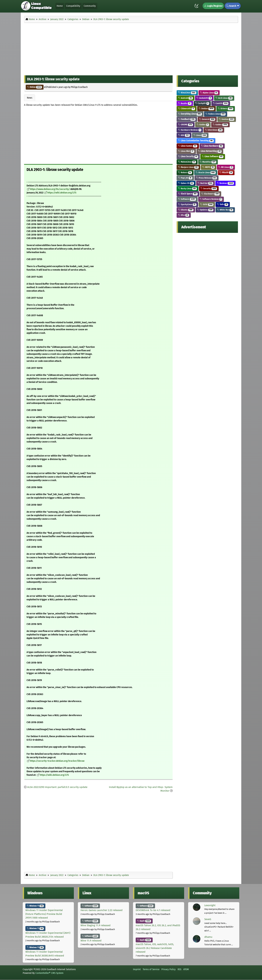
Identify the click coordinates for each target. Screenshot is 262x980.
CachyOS (202, 103)
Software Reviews (211, 199)
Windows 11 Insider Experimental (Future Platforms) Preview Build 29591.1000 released (44, 914)
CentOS (221, 103)
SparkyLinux (187, 204)
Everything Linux (190, 114)
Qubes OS (186, 183)
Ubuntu (186, 210)
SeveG (208, 919)
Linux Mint (186, 151)
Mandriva (208, 162)
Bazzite (185, 103)
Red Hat (206, 183)
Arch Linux (224, 98)
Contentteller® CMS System (49, 973)
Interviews (214, 130)
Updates (205, 210)
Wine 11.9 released (91, 941)
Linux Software (213, 156)
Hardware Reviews (190, 130)
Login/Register (213, 6)
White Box (225, 210)
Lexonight (210, 905)
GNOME (186, 125)
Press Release (207, 178)
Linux (200, 135)
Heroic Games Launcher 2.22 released (102, 910)
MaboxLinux (187, 162)
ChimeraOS (187, 108)
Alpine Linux (209, 93)
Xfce (184, 215)
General (207, 119)
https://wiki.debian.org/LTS (62, 193)
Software (187, 199)
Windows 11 (35, 906)
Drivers (226, 108)
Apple (144, 921)
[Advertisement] (131, 48)
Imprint (137, 969)
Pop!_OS (185, 178)
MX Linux (226, 167)
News (30, 98)
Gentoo (227, 119)
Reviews (225, 183)
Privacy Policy (169, 969)
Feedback (187, 119)
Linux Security (188, 156)
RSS (179, 969)
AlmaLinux (187, 93)
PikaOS (226, 172)
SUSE (207, 204)
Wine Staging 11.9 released (95, 925)
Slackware (211, 194)
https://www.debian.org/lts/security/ (50, 189)
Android (185, 98)
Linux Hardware (212, 146)
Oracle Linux (206, 172)
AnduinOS (204, 98)
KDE (184, 135)
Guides (203, 125)
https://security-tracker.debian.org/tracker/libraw (57, 761)
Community (90, 6)
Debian (35, 87)
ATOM (186, 969)
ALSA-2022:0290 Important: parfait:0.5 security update (57, 787)
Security (209, 189)
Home (60, 6)
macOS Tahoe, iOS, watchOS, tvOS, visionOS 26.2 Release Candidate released (155, 948)
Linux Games (188, 146)
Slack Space (188, 194)
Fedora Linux (216, 114)
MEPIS (209, 167)
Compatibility (73, 6)
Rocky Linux (187, 189)
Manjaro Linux (188, 167)
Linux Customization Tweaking (196, 141)
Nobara (185, 172)
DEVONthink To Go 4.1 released (153, 910)
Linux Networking (210, 151)
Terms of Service (151, 969)
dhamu (208, 937)
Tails (223, 204)
